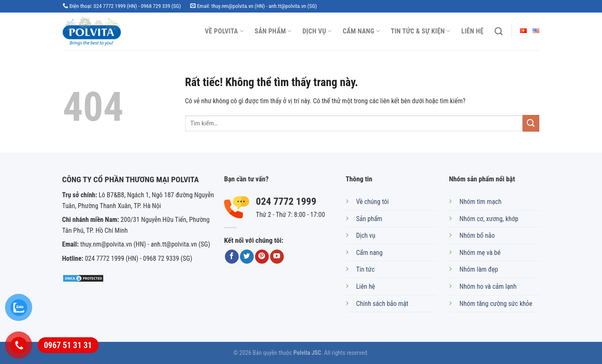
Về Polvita (224, 31)
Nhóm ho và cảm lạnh (488, 286)
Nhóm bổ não (477, 235)
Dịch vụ (317, 31)
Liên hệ (472, 31)
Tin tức (365, 269)
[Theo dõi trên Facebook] (232, 257)
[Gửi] (531, 123)
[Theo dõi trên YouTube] (277, 257)
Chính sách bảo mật (382, 304)
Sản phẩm (273, 31)
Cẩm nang (361, 31)
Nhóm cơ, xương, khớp (489, 219)
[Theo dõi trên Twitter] (247, 257)
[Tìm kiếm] (499, 31)
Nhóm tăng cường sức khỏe (496, 304)
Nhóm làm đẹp (479, 269)
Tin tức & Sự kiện (421, 31)
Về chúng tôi (372, 202)
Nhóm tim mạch (480, 202)
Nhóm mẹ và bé (480, 253)
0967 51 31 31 (68, 345)
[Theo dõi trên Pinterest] (262, 257)
